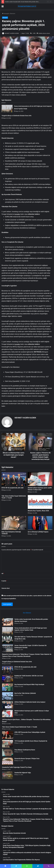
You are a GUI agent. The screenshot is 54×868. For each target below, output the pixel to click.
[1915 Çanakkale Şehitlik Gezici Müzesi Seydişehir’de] (8, 744)
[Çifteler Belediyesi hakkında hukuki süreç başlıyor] (8, 705)
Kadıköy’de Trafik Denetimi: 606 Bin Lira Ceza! (29, 676)
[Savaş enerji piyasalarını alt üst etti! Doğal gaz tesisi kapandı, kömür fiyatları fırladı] (7, 109)
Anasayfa (6, 14)
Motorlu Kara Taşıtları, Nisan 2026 (38, 511)
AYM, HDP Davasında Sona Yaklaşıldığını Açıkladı (30, 732)
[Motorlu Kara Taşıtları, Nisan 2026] (40, 502)
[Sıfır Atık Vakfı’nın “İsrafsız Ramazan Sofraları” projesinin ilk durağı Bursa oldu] (8, 639)
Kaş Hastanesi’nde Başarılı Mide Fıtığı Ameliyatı (29, 684)
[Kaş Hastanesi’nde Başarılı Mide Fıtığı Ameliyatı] (8, 687)
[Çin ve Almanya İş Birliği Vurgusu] (40, 523)
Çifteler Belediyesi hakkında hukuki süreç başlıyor (30, 702)
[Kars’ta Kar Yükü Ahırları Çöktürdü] (8, 696)
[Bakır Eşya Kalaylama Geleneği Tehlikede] (14, 523)
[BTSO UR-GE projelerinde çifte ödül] (14, 479)
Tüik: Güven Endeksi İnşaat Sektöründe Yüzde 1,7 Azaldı (20, 727)
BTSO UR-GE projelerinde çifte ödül (13, 488)
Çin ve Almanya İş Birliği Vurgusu (38, 532)
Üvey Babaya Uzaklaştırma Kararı (25, 750)
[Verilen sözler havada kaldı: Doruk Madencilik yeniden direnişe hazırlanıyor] (8, 622)
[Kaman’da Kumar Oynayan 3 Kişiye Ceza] (8, 761)
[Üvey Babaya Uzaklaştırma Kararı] (8, 752)
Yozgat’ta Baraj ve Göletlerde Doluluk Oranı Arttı (16, 116)
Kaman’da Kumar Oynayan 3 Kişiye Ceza (27, 759)
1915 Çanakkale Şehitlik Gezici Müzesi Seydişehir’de (31, 741)
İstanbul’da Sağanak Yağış (23, 773)
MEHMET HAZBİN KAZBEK (12, 33)
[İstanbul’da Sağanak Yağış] (8, 775)
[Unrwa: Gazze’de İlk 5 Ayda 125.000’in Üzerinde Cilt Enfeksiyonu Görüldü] (8, 648)
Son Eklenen (27, 613)
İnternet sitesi (6, 588)
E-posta (4, 581)
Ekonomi (13, 14)
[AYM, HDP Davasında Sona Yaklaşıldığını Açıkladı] (8, 735)
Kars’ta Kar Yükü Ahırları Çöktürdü (25, 693)
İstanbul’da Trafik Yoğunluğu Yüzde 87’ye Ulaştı (17, 767)
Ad (3, 573)
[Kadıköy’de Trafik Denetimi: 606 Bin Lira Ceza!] (8, 678)
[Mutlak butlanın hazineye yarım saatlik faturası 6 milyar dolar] (40, 479)
